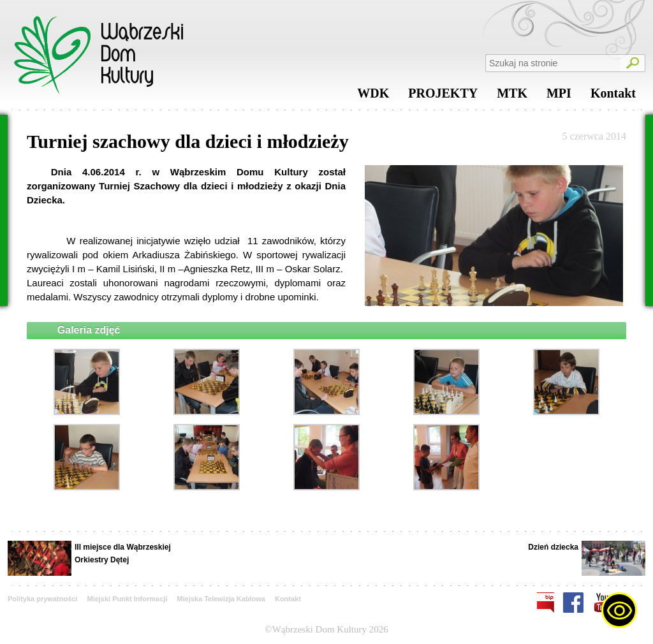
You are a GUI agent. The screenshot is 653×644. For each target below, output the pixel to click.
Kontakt (613, 96)
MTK (512, 96)
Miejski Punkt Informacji (127, 599)
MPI (559, 96)
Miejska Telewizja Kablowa (221, 599)
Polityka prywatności (42, 599)
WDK (373, 96)
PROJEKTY (443, 96)
